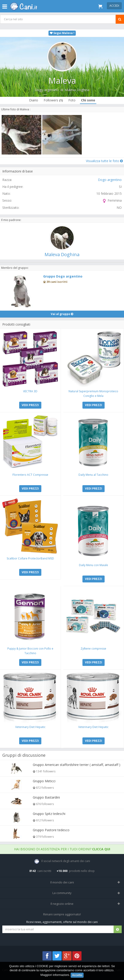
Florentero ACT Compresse (30, 475)
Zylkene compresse (93, 649)
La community (62, 893)
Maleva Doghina (77, 90)
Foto (72, 100)
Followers (53, 100)
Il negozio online (62, 904)
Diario (34, 100)
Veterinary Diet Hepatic (30, 727)
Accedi (114, 6)
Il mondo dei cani (62, 882)
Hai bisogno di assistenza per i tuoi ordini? (62, 849)
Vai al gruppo (62, 314)
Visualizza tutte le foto (104, 161)
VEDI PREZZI (30, 405)
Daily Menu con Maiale (94, 565)
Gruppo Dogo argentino (63, 276)
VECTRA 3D (30, 391)
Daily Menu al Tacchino (93, 475)
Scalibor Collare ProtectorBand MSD (30, 558)
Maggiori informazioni (55, 975)
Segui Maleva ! (62, 33)
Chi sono (88, 100)
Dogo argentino (47, 90)
